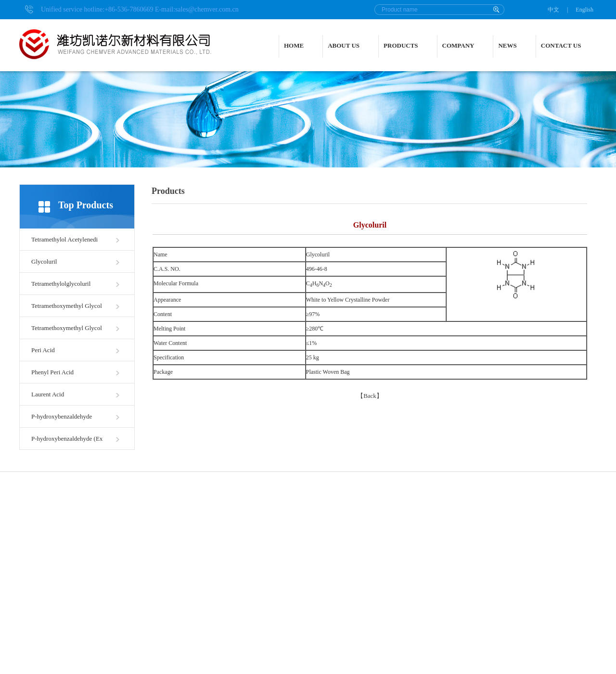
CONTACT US (561, 45)
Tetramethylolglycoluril (61, 284)
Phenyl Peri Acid (52, 372)
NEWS (507, 45)
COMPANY (458, 45)
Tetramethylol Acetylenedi (64, 239)
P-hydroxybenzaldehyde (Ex (67, 439)
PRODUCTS (401, 45)
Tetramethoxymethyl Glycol (67, 306)
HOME (294, 45)
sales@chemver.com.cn (207, 9)
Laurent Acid (48, 394)
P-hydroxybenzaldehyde (62, 416)
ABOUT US (344, 45)
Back (370, 396)
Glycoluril (44, 261)
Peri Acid (43, 350)
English (584, 10)
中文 (553, 10)
